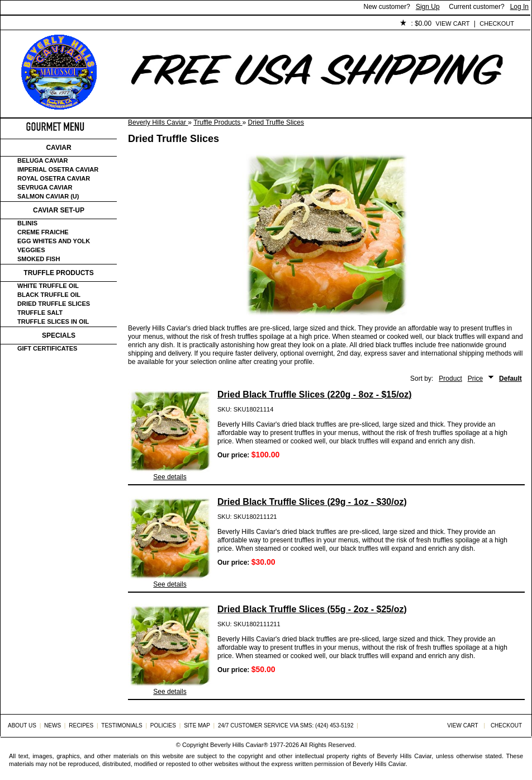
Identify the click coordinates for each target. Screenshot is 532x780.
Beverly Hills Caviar (158, 122)
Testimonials (202, 24)
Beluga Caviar (42, 160)
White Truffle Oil (48, 286)
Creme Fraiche (43, 232)
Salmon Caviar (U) (48, 196)
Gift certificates (47, 348)
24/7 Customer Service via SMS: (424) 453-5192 (286, 725)
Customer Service (129, 24)
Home (19, 24)
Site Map (197, 725)
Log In (519, 7)
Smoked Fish (39, 259)
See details (170, 477)
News (53, 725)
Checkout (497, 23)
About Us (63, 24)
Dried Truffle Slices (276, 122)
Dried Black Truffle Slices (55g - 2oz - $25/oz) (312, 609)
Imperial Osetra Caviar (58, 169)
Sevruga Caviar (45, 187)
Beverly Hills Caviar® (239, 745)
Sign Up (428, 7)
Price (475, 379)
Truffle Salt (40, 313)
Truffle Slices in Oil (53, 322)
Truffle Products (218, 122)
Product (450, 379)
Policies (258, 24)
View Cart (453, 23)
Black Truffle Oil (49, 295)
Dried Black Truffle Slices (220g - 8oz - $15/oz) (315, 394)
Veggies (31, 250)
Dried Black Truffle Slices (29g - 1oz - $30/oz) (312, 502)
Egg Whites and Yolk (54, 241)
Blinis (27, 223)
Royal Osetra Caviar (54, 178)
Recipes (81, 725)
